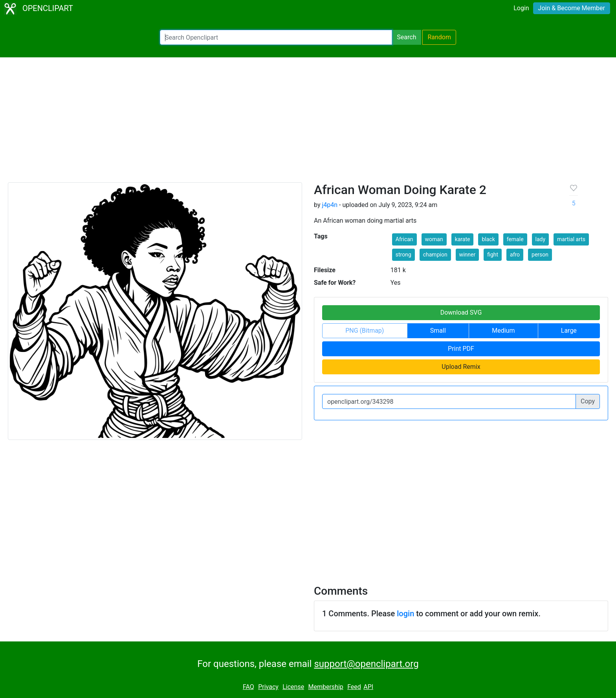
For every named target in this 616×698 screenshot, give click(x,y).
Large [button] (569, 331)
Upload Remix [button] (461, 367)
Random (439, 37)
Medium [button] (503, 331)
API (368, 687)
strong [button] (403, 255)
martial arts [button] (571, 239)
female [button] (515, 239)
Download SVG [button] (461, 312)
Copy (588, 401)
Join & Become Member (572, 8)
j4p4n (330, 205)
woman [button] (434, 239)
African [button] (404, 239)
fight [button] (493, 255)
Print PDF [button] (461, 349)
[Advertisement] (308, 123)
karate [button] (463, 239)
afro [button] (515, 255)
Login (521, 8)
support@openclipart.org (366, 664)
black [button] (488, 239)
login (405, 614)
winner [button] (467, 255)
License (293, 687)
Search (406, 37)
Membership (325, 687)
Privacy (268, 687)
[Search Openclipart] (276, 37)
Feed (354, 687)
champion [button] (435, 255)
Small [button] (438, 331)
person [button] (540, 255)
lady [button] (541, 239)
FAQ (248, 687)
